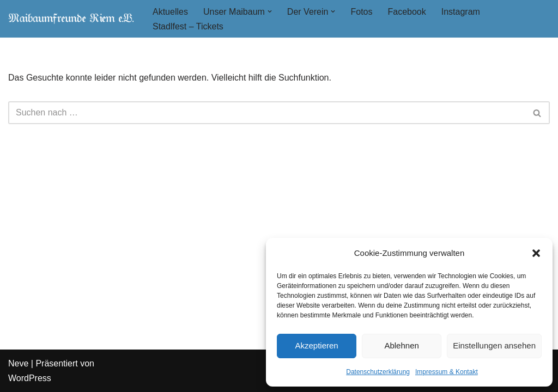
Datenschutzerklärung (378, 372)
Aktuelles (170, 12)
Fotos (361, 12)
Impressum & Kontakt (447, 372)
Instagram (461, 12)
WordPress (30, 378)
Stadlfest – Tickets (188, 26)
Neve (18, 363)
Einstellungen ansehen (494, 345)
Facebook (407, 12)
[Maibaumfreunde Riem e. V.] (71, 19)
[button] (536, 253)
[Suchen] (267, 113)
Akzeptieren (316, 345)
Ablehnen (401, 345)
